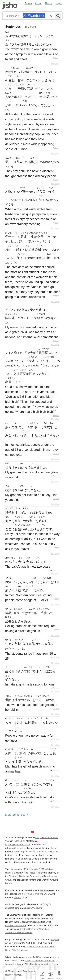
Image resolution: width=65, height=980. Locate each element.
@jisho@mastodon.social (18, 845)
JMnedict (45, 869)
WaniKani (37, 908)
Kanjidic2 (35, 869)
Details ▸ (55, 64)
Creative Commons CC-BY (37, 894)
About (38, 3)
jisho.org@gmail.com (16, 848)
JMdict (26, 869)
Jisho (10, 6)
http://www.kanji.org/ (15, 926)
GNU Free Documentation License (42, 964)
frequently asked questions (33, 852)
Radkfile (9, 873)
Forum (28, 3)
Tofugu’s (47, 904)
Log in (59, 3)
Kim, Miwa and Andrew (47, 837)
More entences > (16, 815)
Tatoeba (56, 454)
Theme (49, 3)
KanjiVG (55, 940)
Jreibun (56, 58)
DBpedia (40, 957)
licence (9, 883)
